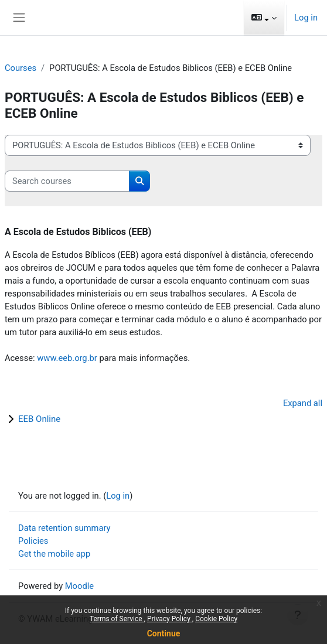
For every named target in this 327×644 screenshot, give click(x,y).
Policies (33, 541)
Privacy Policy (170, 619)
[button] (264, 18)
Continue (164, 633)
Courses (21, 68)
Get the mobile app (54, 554)
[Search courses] (67, 181)
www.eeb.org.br (67, 358)
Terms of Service (117, 619)
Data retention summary (64, 528)
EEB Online (39, 419)
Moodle (79, 586)
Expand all (303, 403)
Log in (306, 18)
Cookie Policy (216, 619)
